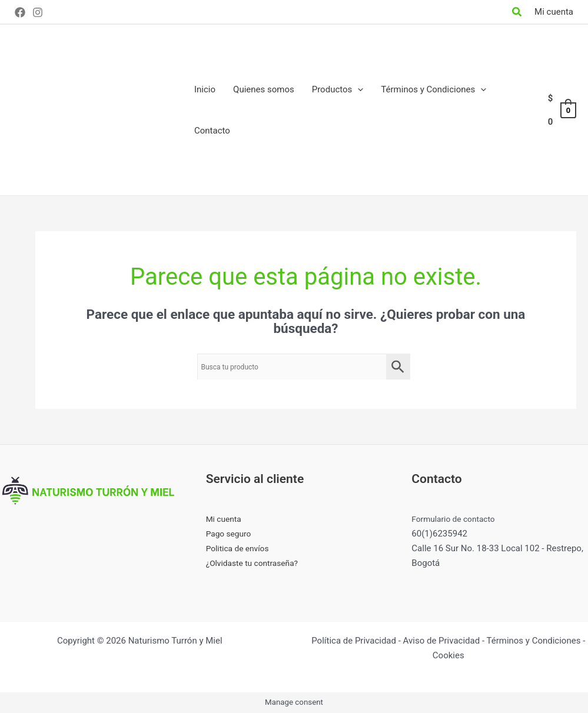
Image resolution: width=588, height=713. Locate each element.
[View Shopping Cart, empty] (562, 110)
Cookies (449, 655)
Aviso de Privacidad (442, 641)
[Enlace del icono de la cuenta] (554, 12)
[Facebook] (20, 12)
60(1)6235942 (439, 534)
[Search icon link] (517, 13)
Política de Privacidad (354, 641)
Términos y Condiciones (533, 641)
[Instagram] (38, 12)
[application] (358, 89)
